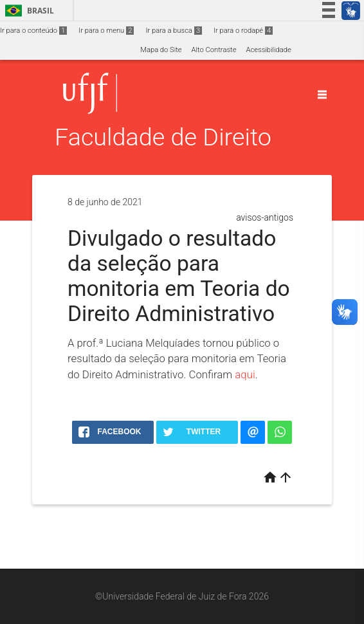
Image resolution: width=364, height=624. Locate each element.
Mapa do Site (161, 50)
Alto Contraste (214, 50)
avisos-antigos (265, 217)
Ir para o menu (106, 31)
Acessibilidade (268, 50)
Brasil (27, 11)
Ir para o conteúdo (33, 31)
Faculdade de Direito (163, 137)
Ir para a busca (174, 31)
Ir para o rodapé (243, 31)
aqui (245, 374)
